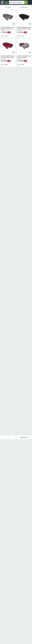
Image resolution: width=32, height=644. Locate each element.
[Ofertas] (17, 2)
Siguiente (24, 437)
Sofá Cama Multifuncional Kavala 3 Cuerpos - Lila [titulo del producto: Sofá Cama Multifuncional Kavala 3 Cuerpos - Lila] (8, 28)
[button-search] (26, 2)
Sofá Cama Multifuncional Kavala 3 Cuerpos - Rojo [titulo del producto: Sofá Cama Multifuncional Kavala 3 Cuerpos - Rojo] (8, 57)
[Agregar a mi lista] (14, 24)
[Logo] (6, 2)
